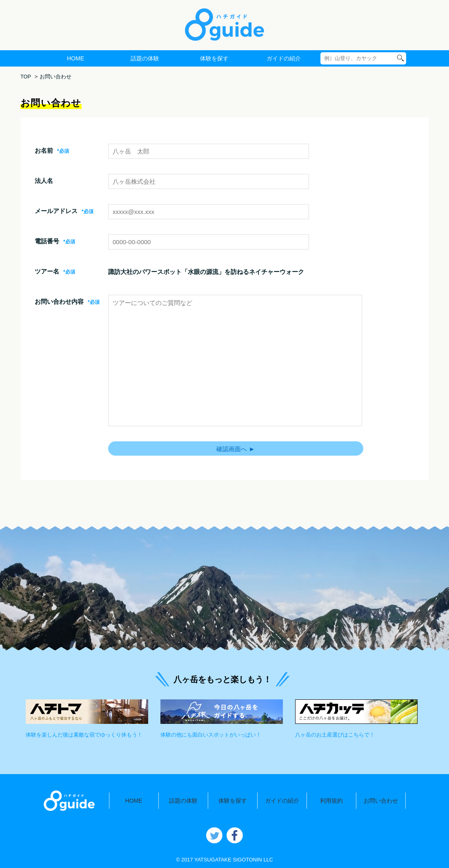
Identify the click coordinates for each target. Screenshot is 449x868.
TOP (26, 77)
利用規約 (331, 801)
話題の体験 (145, 58)
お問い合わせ (381, 801)
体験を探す (214, 58)
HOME (76, 58)
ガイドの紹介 (284, 58)
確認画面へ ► (236, 449)
